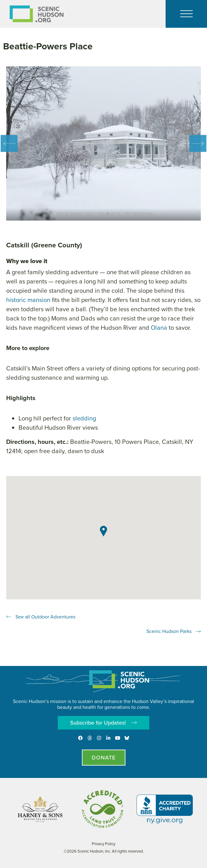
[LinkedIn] (108, 738)
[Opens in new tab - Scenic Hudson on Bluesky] (127, 738)
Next (198, 144)
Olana (159, 328)
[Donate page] (104, 758)
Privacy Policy (104, 844)
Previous (9, 144)
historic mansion (28, 300)
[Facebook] (80, 738)
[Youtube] (118, 738)
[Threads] (90, 738)
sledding (84, 418)
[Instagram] (99, 738)
